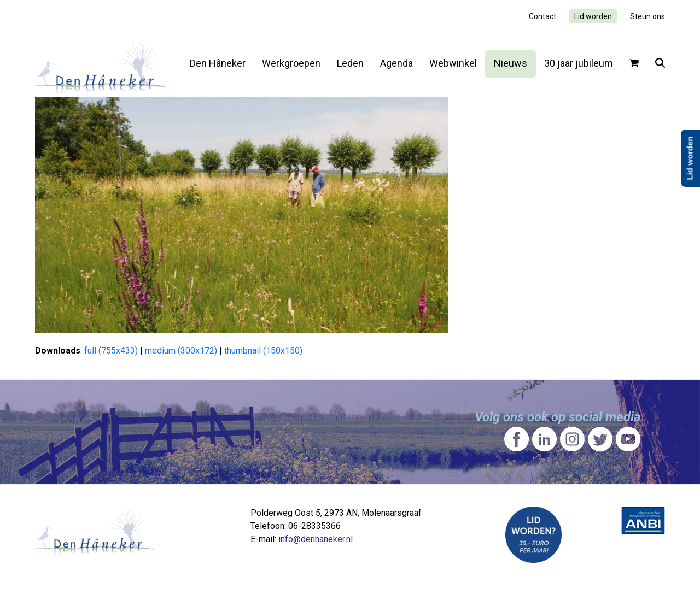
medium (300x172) (181, 351)
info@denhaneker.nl (316, 539)
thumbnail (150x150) (263, 351)
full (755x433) (111, 351)
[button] (634, 64)
